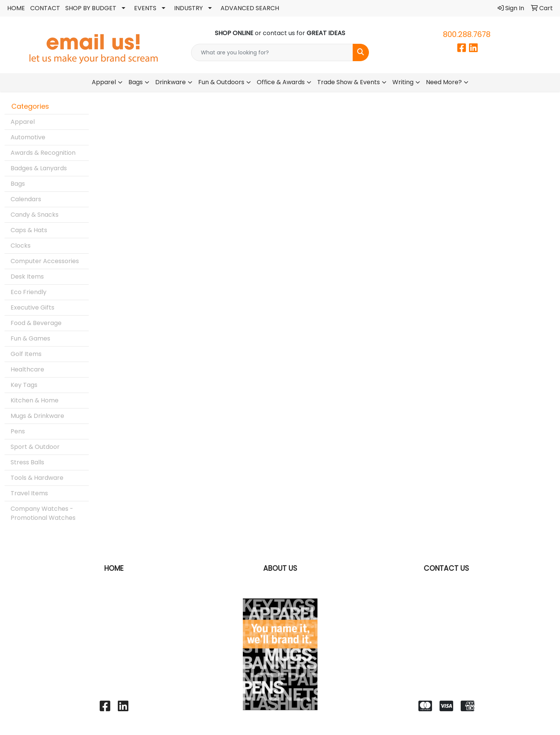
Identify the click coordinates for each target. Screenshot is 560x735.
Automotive (28, 137)
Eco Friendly (29, 292)
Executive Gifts (32, 307)
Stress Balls (27, 462)
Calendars (26, 199)
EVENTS (145, 8)
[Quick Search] (272, 52)
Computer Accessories (45, 261)
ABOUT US (280, 568)
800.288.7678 (467, 34)
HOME (16, 8)
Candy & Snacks (35, 215)
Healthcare (27, 369)
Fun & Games (30, 338)
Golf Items (26, 354)
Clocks (21, 246)
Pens (18, 431)
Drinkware (170, 82)
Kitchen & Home (35, 400)
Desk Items (27, 277)
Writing (403, 82)
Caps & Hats (29, 230)
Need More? (444, 82)
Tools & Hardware (37, 478)
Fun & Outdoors (221, 82)
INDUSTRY (188, 8)
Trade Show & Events (349, 82)
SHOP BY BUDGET (91, 8)
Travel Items (29, 493)
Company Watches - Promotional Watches (43, 513)
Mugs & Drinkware (37, 416)
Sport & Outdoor (35, 447)
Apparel (104, 82)
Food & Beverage (36, 323)
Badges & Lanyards (39, 168)
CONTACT (45, 8)
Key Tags (24, 385)
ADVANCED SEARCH (250, 8)
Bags (136, 82)
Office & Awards (281, 82)
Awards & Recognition (43, 153)
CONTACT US (446, 568)
